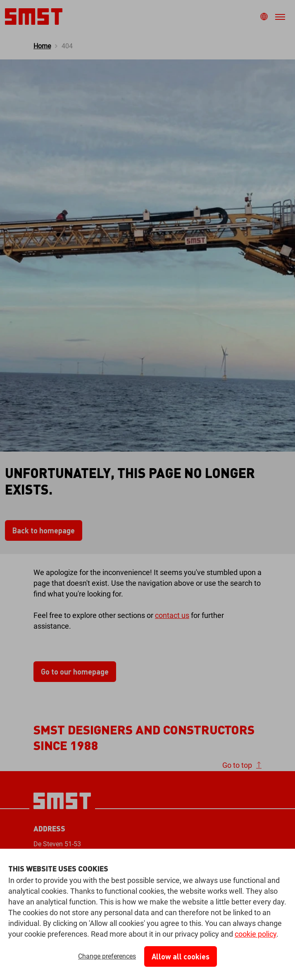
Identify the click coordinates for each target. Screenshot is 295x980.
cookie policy (256, 934)
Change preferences (107, 956)
